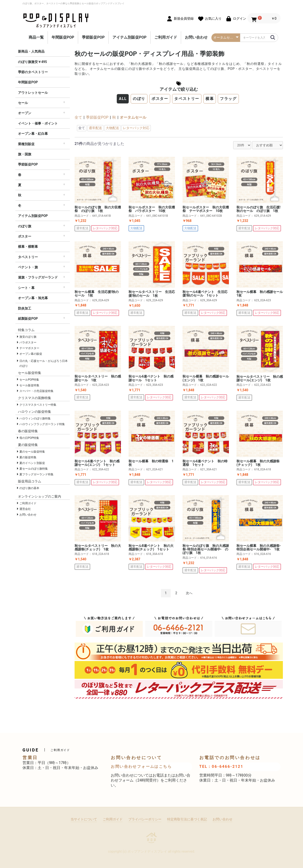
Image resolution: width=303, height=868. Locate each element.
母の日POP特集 (29, 438)
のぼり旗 (25, 226)
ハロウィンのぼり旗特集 (35, 418)
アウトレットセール (33, 93)
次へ (189, 593)
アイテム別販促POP (129, 37)
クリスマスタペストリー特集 (38, 405)
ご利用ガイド (166, 37)
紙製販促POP (28, 319)
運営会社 (25, 509)
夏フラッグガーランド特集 (36, 474)
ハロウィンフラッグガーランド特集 (42, 424)
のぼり (139, 99)
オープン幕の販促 (31, 354)
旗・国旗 (25, 154)
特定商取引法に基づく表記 (187, 819)
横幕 (210, 99)
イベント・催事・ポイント (38, 123)
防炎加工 (25, 308)
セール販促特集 (29, 385)
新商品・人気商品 (31, 51)
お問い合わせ (196, 37)
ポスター (25, 236)
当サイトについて (84, 819)
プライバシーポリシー (145, 819)
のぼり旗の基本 (29, 488)
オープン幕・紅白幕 (33, 134)
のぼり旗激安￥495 (32, 62)
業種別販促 (26, 144)
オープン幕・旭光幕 (33, 298)
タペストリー (28, 257)
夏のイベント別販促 (32, 463)
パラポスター (28, 342)
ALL (123, 99)
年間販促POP (63, 37)
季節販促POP (93, 37)
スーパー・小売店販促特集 (36, 391)
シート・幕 (26, 288)
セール (23, 103)
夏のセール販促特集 (32, 452)
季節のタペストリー (33, 72)
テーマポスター (29, 348)
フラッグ (228, 99)
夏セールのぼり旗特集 (34, 469)
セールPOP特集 (29, 380)
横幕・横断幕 (28, 247)
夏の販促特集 (28, 457)
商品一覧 (36, 37)
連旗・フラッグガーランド (38, 277)
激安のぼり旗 (28, 337)
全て (78, 117)
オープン (25, 113)
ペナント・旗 (28, 267)
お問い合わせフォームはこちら (141, 767)
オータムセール (133, 117)
